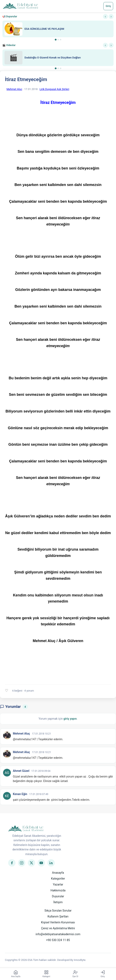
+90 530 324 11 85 (58, 940)
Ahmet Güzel (21, 771)
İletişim (58, 902)
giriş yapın (70, 719)
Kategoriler (58, 879)
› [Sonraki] (111, 16)
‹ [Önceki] (105, 16)
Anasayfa (58, 873)
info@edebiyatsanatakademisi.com (58, 934)
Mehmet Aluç (14, 89)
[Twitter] (31, 863)
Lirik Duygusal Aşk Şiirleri (54, 89)
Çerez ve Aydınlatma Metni (58, 928)
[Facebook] (12, 863)
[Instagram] (22, 863)
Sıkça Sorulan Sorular (58, 911)
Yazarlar (58, 884)
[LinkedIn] (51, 863)
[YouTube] (41, 863)
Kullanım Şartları (58, 916)
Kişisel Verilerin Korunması (58, 922)
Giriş (108, 6)
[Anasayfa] (21, 6)
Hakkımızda (58, 890)
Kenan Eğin (20, 794)
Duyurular (58, 896)
